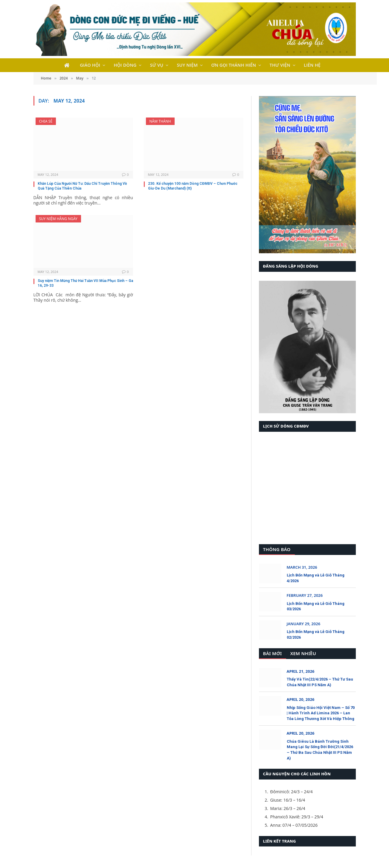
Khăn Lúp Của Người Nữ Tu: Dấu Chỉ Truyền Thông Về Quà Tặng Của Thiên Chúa (82, 186)
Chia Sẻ (46, 121)
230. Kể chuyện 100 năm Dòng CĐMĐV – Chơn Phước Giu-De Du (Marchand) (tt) (193, 186)
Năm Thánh (160, 121)
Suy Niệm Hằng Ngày (58, 219)
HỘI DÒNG (125, 65)
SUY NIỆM (187, 65)
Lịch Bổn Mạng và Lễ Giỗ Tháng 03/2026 (316, 606)
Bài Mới (273, 653)
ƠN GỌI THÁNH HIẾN (234, 65)
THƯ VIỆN (280, 65)
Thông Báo (277, 549)
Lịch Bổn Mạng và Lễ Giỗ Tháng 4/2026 (316, 578)
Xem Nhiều (303, 653)
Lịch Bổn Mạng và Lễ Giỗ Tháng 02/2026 (316, 634)
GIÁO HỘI (90, 65)
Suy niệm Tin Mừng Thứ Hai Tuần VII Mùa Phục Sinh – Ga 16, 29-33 (85, 283)
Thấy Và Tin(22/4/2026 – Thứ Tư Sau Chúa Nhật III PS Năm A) (320, 682)
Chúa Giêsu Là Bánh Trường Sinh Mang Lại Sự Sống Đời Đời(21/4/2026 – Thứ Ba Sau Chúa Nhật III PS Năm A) (320, 750)
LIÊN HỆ (312, 65)
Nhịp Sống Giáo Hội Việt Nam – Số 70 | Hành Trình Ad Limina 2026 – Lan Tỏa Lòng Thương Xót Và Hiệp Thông (321, 713)
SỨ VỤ (157, 65)
